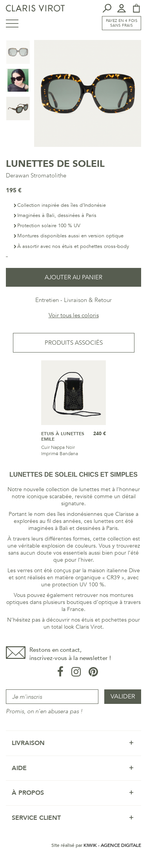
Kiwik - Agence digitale (112, 845)
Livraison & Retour (88, 300)
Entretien (47, 300)
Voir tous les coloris (74, 315)
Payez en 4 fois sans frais (122, 23)
